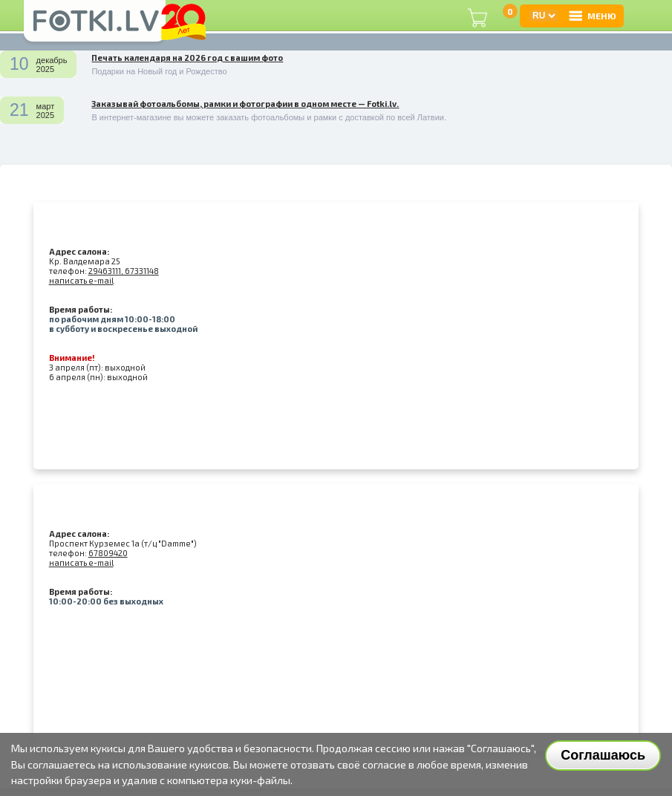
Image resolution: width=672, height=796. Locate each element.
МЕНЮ (592, 16)
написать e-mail (81, 280)
